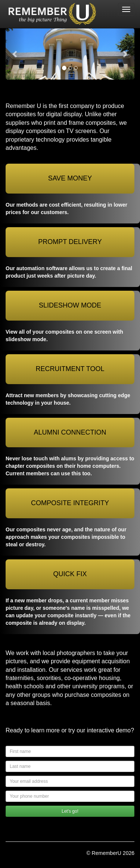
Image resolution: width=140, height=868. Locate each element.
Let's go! (70, 811)
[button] (15, 54)
